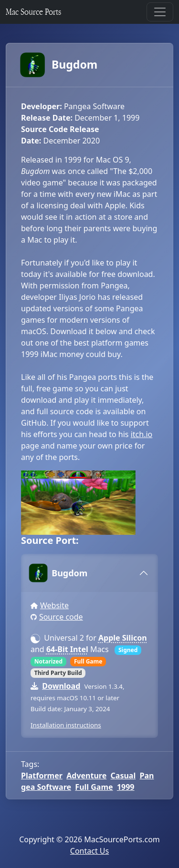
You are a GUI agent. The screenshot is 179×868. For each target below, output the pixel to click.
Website (54, 605)
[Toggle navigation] (160, 12)
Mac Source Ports (33, 12)
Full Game (94, 787)
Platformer (42, 776)
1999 (126, 787)
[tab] (89, 573)
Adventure (86, 776)
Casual (123, 776)
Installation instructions (66, 725)
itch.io (142, 434)
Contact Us (89, 851)
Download (61, 686)
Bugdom (59, 65)
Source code (61, 617)
